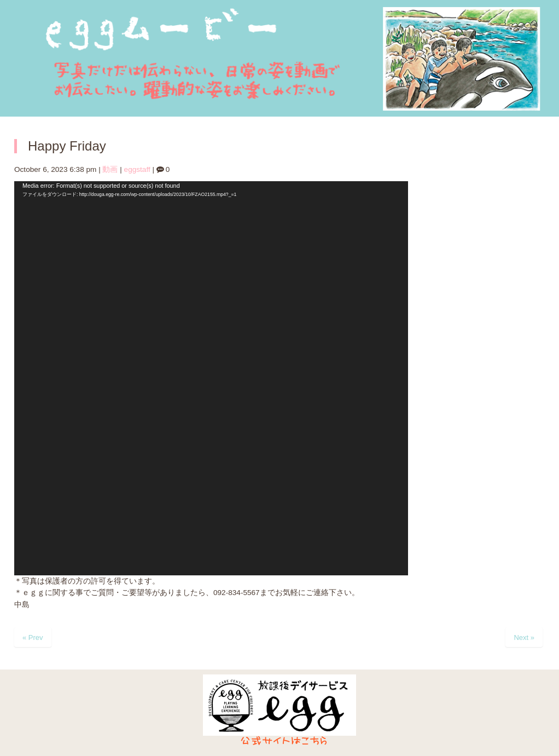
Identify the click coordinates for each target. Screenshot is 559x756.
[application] (211, 378)
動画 (110, 169)
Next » (524, 637)
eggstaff (137, 169)
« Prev (33, 637)
